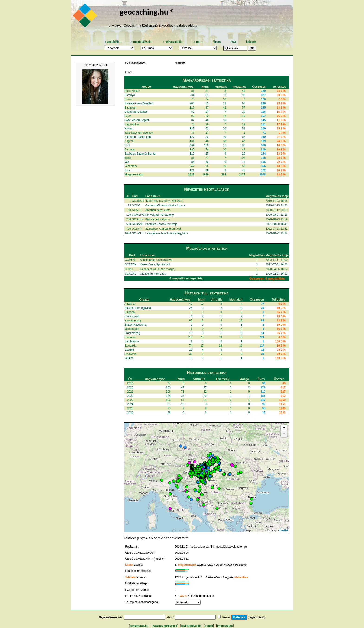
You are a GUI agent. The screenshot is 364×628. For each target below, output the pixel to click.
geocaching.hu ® (147, 12)
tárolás (226, 617)
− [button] (284, 434)
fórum (217, 42)
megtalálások (142, 42)
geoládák (113, 42)
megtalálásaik (187, 565)
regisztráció (256, 617)
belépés (251, 42)
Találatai (131, 577)
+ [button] (284, 428)
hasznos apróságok (165, 626)
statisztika (241, 577)
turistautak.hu (139, 626)
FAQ (233, 42)
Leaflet (284, 530)
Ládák (129, 565)
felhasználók (173, 42)
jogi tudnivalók (191, 626)
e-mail (209, 626)
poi (198, 42)
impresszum (225, 626)
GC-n (183, 596)
